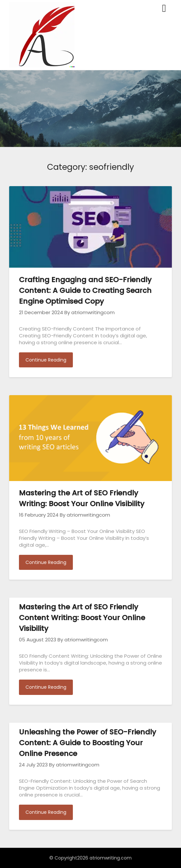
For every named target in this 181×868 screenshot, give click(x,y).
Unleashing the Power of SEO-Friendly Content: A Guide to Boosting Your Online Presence (88, 743)
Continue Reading (46, 360)
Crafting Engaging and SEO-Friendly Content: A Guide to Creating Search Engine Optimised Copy (85, 290)
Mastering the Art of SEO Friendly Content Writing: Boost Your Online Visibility (82, 618)
